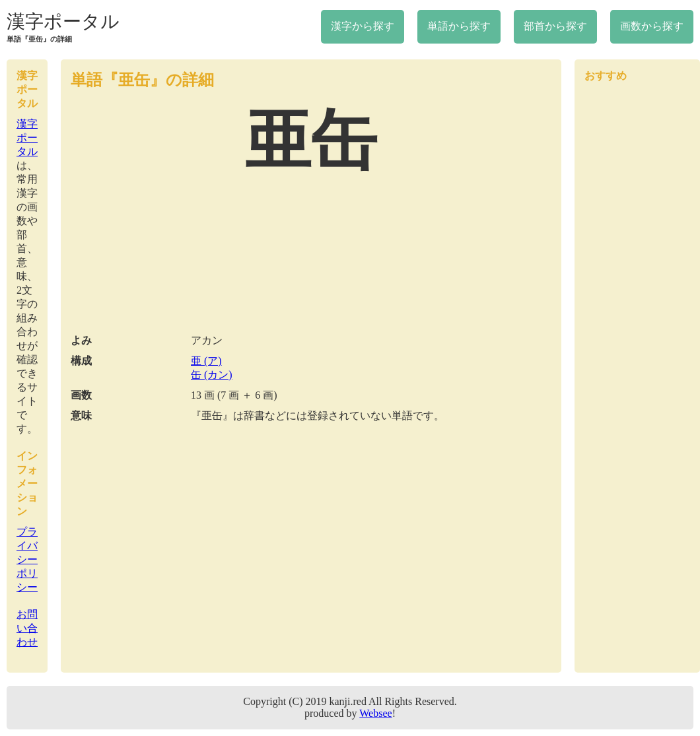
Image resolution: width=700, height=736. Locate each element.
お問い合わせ (27, 628)
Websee (375, 713)
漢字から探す (363, 26)
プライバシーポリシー (27, 559)
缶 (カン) (212, 375)
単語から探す (459, 26)
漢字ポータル (63, 21)
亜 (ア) (206, 361)
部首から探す (555, 26)
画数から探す (652, 26)
